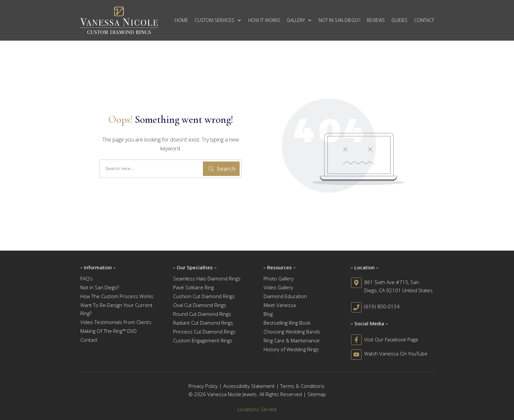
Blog (268, 314)
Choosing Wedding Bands (292, 332)
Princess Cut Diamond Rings (204, 332)
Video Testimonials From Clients (116, 322)
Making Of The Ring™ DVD (109, 331)
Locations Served (257, 409)
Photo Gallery (279, 278)
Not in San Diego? (100, 287)
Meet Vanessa (280, 305)
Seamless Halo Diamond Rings (207, 278)
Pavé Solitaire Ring (193, 287)
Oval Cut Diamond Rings (200, 305)
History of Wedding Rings (291, 349)
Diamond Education (285, 296)
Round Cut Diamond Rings (202, 314)
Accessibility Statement (249, 386)
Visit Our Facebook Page (391, 339)
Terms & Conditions (302, 386)
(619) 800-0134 (382, 306)
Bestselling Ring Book (287, 323)
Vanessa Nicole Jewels (232, 394)
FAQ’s (87, 278)
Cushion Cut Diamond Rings (204, 296)
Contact (89, 340)
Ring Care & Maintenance (292, 340)
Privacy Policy (203, 386)
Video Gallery (278, 287)
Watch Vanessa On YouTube (396, 353)
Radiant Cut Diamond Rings (203, 323)
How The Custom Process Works (117, 296)
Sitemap (317, 394)
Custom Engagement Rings (203, 340)
